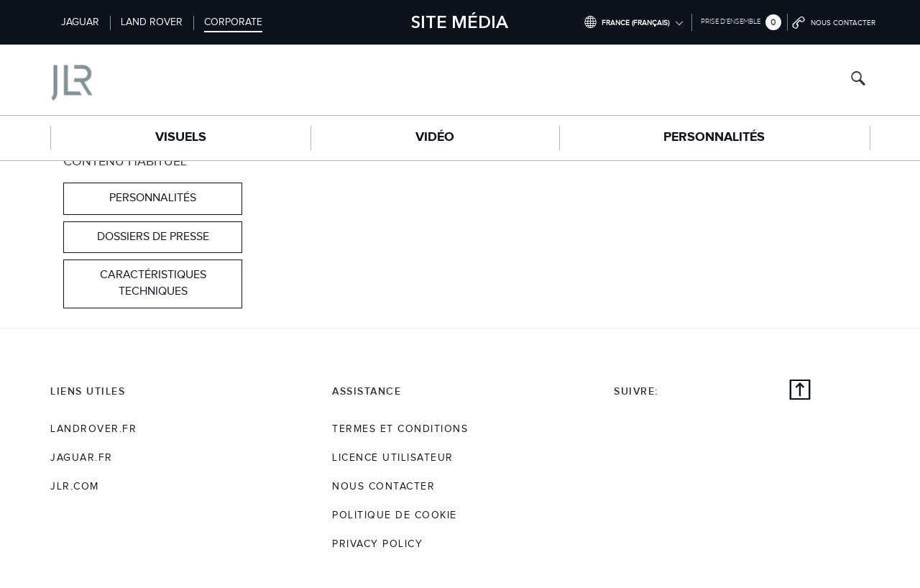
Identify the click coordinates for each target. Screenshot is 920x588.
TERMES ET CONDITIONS (400, 429)
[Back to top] (800, 392)
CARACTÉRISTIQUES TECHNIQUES (153, 283)
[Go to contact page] (835, 22)
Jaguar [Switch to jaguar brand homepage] (80, 22)
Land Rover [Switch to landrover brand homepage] (152, 22)
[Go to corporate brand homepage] (132, 79)
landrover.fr (93, 429)
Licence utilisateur (393, 458)
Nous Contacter (383, 487)
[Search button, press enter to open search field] (858, 80)
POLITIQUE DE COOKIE (395, 515)
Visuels (181, 137)
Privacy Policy (377, 544)
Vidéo (435, 137)
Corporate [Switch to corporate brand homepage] (233, 22)
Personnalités (714, 137)
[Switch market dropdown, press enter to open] (633, 22)
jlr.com (75, 487)
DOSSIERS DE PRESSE (153, 237)
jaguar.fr (82, 458)
